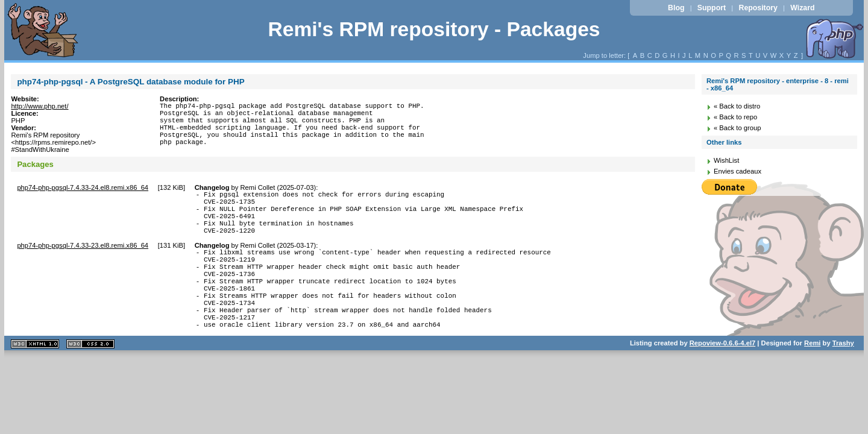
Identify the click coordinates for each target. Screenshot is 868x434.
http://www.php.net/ (39, 106)
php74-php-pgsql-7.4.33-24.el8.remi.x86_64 (83, 191)
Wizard (802, 8)
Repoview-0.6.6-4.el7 (722, 377)
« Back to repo (735, 117)
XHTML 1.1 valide (35, 378)
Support (712, 8)
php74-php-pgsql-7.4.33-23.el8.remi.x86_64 (83, 260)
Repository (758, 8)
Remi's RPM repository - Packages (434, 29)
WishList (726, 160)
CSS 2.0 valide (90, 378)
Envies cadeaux (737, 171)
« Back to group (737, 128)
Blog (676, 8)
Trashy (843, 377)
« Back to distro (737, 106)
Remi (812, 377)
